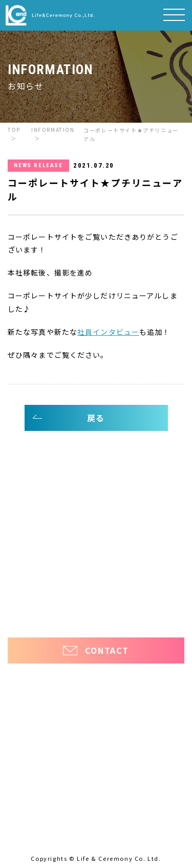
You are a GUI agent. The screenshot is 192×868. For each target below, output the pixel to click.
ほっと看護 (157, 599)
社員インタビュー (108, 332)
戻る (96, 418)
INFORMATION (53, 130)
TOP (14, 130)
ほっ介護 (22, 599)
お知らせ (26, 570)
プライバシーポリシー (96, 617)
